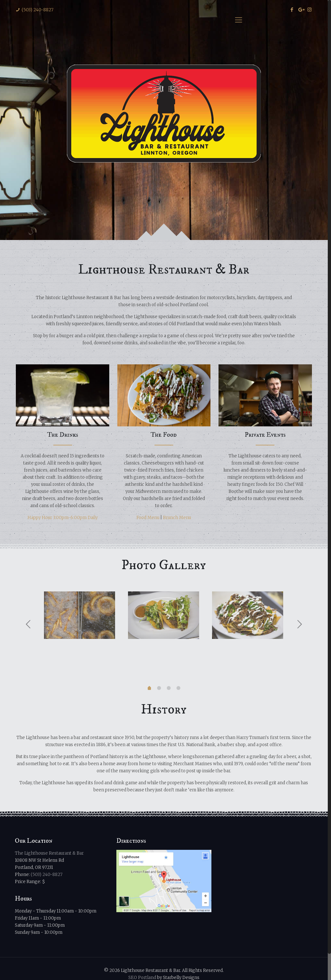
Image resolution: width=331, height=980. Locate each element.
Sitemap (124, 970)
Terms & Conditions (191, 970)
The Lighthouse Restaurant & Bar (49, 826)
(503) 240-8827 (37, 10)
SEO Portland (142, 951)
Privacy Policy (151, 970)
